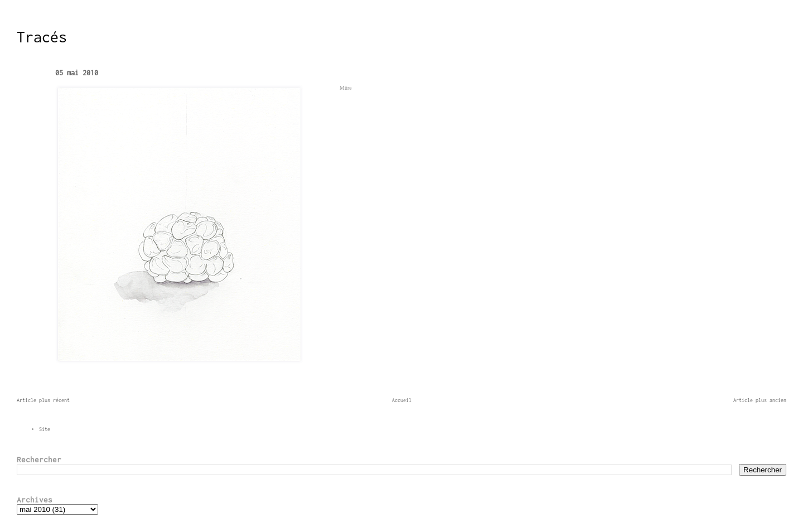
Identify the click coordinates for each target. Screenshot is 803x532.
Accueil (402, 400)
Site (45, 429)
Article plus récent (43, 400)
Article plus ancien (760, 400)
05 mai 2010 (77, 73)
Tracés (42, 37)
